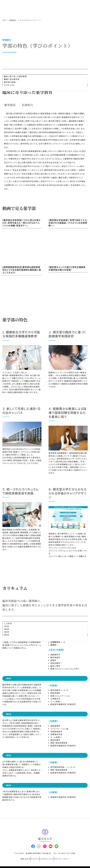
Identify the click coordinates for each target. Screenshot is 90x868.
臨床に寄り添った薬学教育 (15, 76)
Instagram (45, 846)
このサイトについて (48, 857)
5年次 (6, 632)
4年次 (6, 629)
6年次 (6, 635)
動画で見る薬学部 (12, 79)
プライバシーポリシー (67, 857)
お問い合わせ (20, 857)
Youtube (51, 846)
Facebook (33, 846)
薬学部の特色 (10, 82)
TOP (4, 20)
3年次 (6, 626)
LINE (56, 846)
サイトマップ (33, 857)
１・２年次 (8, 624)
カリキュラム (9, 85)
